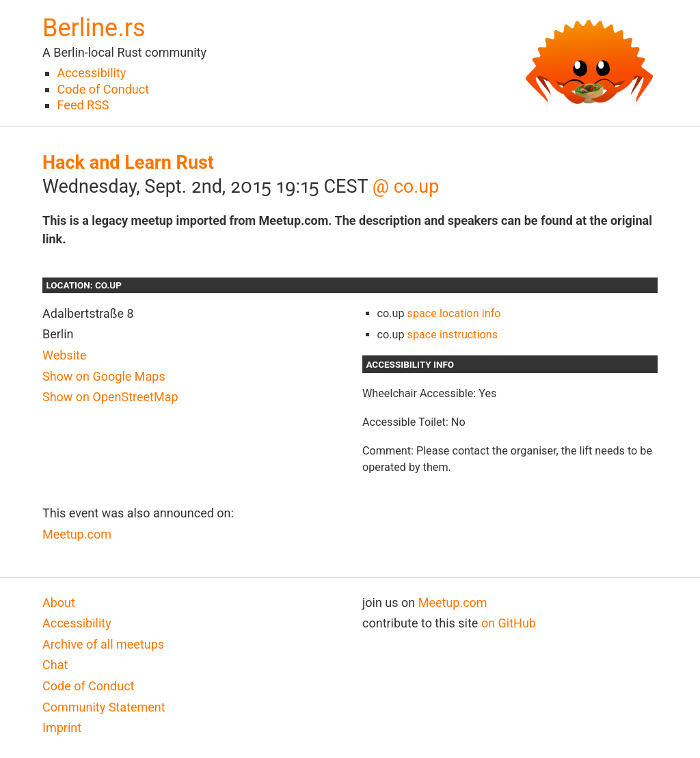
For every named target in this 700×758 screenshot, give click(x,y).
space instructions (453, 335)
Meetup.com (77, 534)
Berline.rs (94, 28)
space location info (454, 313)
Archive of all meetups (103, 644)
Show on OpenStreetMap (110, 397)
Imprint (62, 728)
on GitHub (509, 623)
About (59, 603)
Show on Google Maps (104, 376)
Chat (55, 665)
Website (64, 355)
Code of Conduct (103, 89)
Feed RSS (83, 105)
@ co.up (406, 187)
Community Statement (104, 707)
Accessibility (92, 73)
